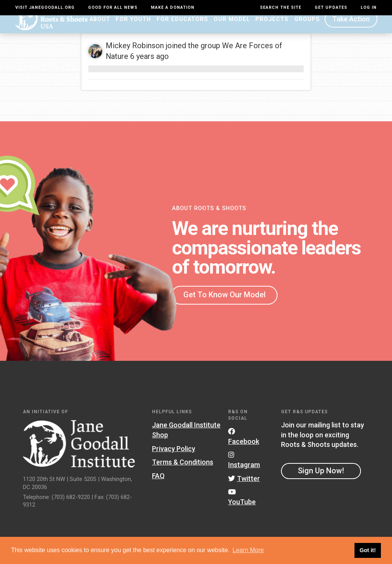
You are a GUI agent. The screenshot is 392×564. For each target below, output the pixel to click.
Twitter (244, 489)
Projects (272, 29)
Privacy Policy (174, 459)
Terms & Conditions (183, 473)
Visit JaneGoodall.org (45, 7)
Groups (307, 29)
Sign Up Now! (321, 481)
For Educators (182, 29)
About (100, 29)
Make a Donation (173, 7)
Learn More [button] (248, 550)
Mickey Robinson (135, 56)
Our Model (232, 29)
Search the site (281, 7)
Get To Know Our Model (225, 305)
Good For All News (113, 7)
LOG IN (369, 7)
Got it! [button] (367, 550)
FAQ (158, 486)
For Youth (133, 29)
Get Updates (331, 7)
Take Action (351, 30)
